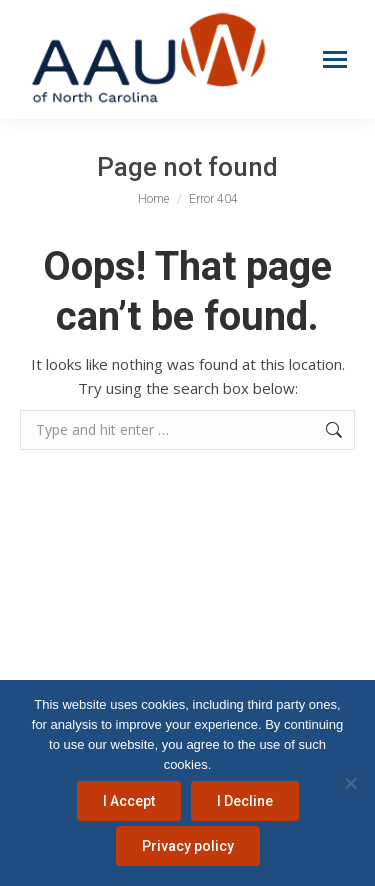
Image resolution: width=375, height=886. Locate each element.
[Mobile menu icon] (335, 59)
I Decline (245, 801)
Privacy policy (188, 846)
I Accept (129, 801)
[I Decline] (350, 783)
